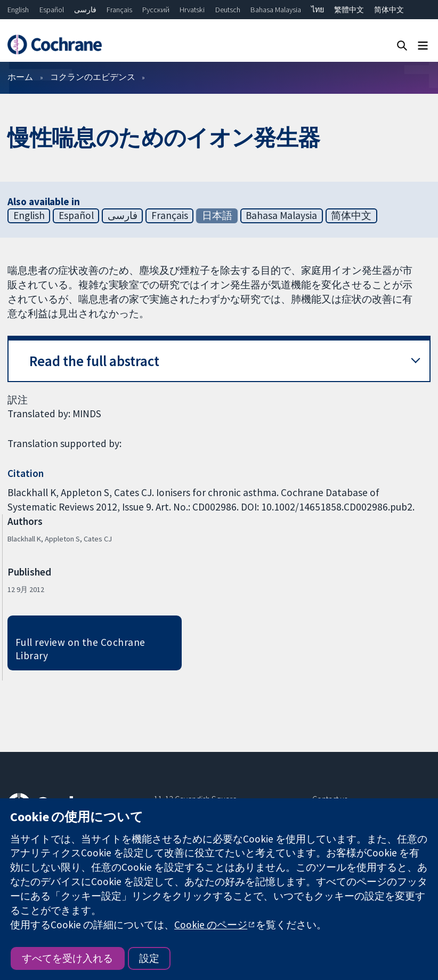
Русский (156, 10)
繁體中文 (349, 10)
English (18, 10)
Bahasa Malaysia (276, 10)
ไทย (318, 10)
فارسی (85, 10)
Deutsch (228, 10)
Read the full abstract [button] (94, 361)
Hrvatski (192, 10)
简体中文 (389, 10)
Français (119, 10)
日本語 (217, 215)
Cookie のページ (211, 925)
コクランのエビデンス (93, 77)
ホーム (20, 77)
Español (52, 10)
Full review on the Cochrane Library (80, 649)
